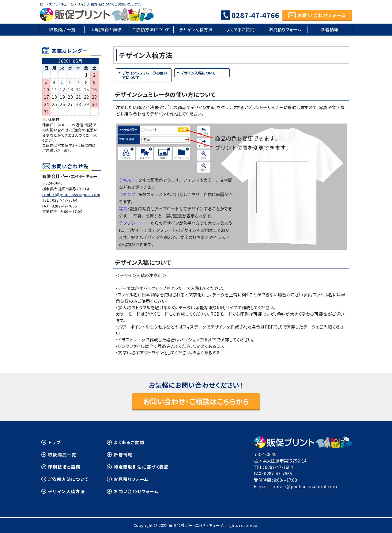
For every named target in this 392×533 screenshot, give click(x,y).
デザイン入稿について (198, 73)
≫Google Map (271, 495)
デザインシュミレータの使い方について (145, 75)
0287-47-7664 (65, 200)
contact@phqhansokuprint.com (71, 194)
